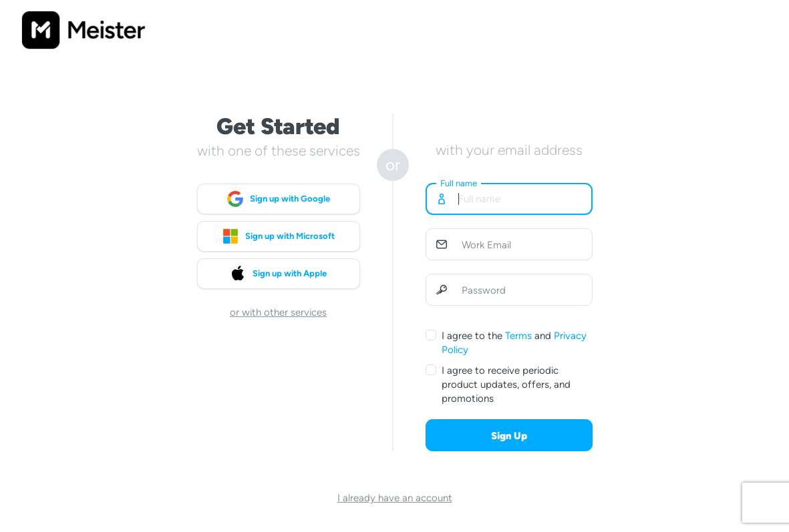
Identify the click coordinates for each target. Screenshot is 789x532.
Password (484, 290)
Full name (459, 183)
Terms (518, 336)
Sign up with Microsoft (279, 236)
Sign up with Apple (278, 274)
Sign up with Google (279, 199)
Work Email (486, 245)
